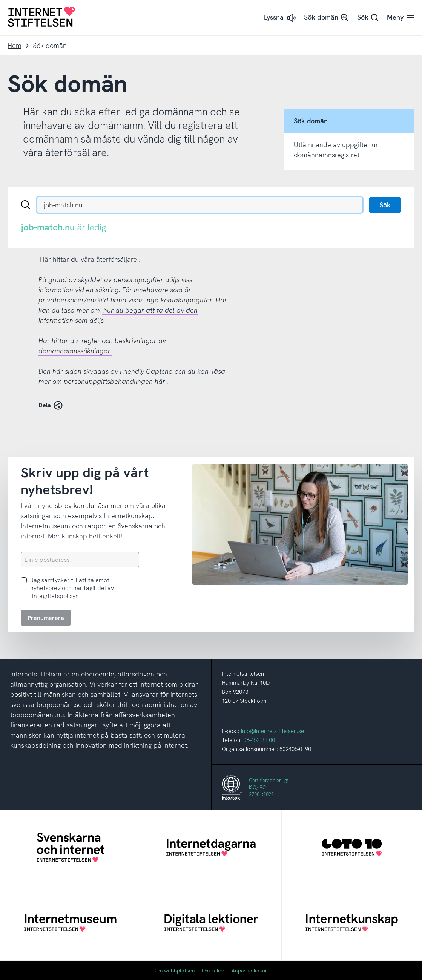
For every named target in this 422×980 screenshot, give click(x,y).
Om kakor (213, 971)
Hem (15, 45)
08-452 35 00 (259, 740)
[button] (281, 18)
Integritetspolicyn (55, 596)
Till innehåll (0, 0)
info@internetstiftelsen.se (272, 731)
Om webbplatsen (175, 971)
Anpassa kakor (249, 971)
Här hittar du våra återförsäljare (88, 259)
